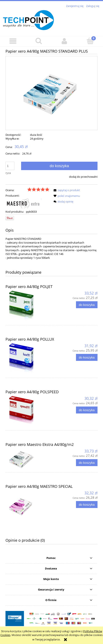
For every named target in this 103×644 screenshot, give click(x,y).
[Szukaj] (39, 41)
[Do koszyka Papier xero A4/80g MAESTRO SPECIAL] (87, 505)
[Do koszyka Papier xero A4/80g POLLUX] (87, 357)
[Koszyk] (90, 41)
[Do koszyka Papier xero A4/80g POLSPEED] (87, 410)
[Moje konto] (64, 41)
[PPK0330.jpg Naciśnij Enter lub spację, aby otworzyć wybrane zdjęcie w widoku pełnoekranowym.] (51, 93)
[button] (13, 41)
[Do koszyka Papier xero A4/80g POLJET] (87, 305)
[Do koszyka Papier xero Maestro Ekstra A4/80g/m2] (87, 463)
